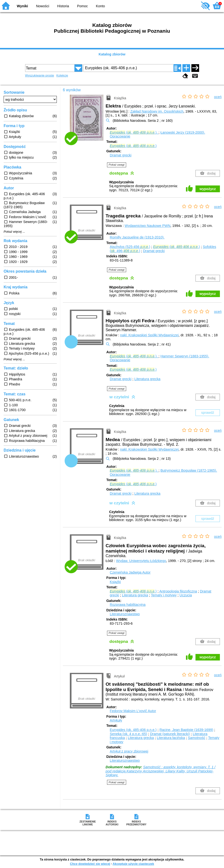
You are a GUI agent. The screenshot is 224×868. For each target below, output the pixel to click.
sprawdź (208, 413)
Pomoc (83, 6)
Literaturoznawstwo (125, 614)
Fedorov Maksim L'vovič (133, 711)
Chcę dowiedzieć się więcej (90, 864)
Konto (101, 6)
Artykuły (116, 720)
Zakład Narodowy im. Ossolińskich (157, 111)
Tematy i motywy (164, 595)
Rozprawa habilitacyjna (128, 605)
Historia (63, 6)
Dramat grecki (121, 155)
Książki (115, 582)
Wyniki (22, 6)
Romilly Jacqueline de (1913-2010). (137, 237)
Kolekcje (62, 75)
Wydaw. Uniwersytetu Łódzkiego (141, 561)
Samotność (197, 738)
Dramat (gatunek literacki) (170, 734)
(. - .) (133, 146)
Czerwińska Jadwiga (130, 572)
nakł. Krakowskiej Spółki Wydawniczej (149, 335)
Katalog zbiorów (112, 54)
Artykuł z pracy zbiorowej (129, 751)
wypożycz (208, 189)
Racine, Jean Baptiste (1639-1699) (186, 730)
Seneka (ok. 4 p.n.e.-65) (128, 734)
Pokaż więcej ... (14, 232)
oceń (218, 97)
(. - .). (134, 132)
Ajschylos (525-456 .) (130, 247)
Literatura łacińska (171, 738)
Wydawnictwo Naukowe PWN (148, 226)
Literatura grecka (147, 379)
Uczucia (186, 595)
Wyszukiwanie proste (40, 75)
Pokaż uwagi (117, 165)
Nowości (43, 6)
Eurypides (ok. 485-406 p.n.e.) (133, 730)
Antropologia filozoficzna (178, 591)
